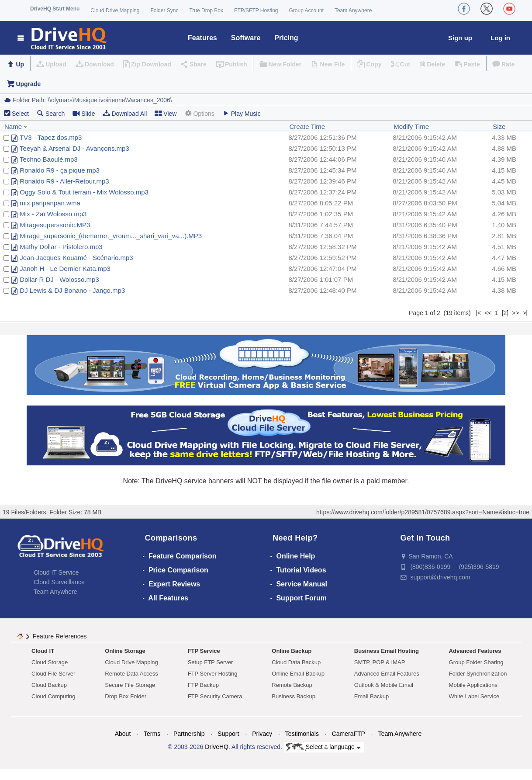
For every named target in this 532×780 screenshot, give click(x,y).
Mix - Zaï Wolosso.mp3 (53, 214)
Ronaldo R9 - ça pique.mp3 (60, 170)
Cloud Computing (53, 696)
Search (51, 113)
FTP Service (204, 651)
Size (499, 127)
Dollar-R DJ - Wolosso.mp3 (59, 279)
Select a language (323, 747)
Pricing (286, 38)
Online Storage (125, 651)
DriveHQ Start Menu (55, 9)
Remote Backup (292, 685)
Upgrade (28, 84)
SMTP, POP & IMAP (380, 662)
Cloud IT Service (56, 572)
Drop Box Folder (126, 696)
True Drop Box (206, 10)
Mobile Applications (473, 685)
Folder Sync (164, 10)
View (166, 113)
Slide (84, 113)
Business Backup (294, 696)
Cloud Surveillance (59, 582)
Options (199, 113)
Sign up (460, 38)
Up (20, 64)
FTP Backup (203, 685)
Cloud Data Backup (296, 662)
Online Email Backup (298, 674)
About (123, 734)
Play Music (242, 113)
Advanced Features (475, 651)
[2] (505, 313)
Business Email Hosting (387, 651)
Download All (125, 113)
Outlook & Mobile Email (384, 685)
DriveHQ (217, 747)
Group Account (306, 10)
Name (16, 127)
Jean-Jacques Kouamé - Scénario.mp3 (76, 258)
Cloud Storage (50, 662)
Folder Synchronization (478, 674)
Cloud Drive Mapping (115, 10)
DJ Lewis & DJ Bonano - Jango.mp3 (72, 290)
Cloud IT (43, 651)
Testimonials (302, 734)
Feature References (60, 636)
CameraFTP (349, 734)
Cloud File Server (53, 674)
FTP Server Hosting (213, 674)
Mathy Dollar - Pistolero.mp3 (61, 247)
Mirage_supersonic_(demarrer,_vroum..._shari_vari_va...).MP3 (111, 236)
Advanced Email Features (387, 674)
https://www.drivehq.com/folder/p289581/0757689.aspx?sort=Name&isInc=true (423, 512)
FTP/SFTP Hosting (256, 10)
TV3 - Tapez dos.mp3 (51, 137)
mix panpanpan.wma (50, 203)
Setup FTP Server (211, 662)
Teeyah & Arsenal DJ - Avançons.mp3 (74, 148)
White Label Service (474, 696)
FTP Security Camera (215, 696)
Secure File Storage (130, 685)
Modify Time (411, 127)
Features (202, 38)
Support (228, 734)
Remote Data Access (131, 674)
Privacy (262, 734)
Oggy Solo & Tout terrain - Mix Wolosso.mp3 (84, 192)
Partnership (189, 734)
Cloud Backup (49, 685)
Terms (152, 734)
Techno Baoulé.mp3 (49, 159)
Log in (500, 38)
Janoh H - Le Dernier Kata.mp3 (65, 269)
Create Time (307, 127)
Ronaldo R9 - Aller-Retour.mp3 (64, 181)
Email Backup (371, 696)
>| (525, 313)
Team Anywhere (353, 10)
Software (246, 38)
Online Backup (292, 651)
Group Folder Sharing (476, 662)
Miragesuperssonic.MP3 (55, 225)
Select (20, 114)
